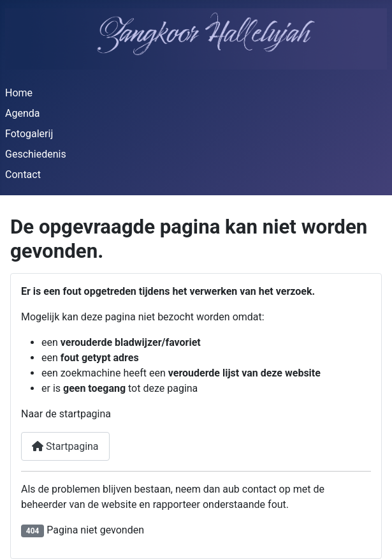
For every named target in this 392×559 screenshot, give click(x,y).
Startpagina (65, 446)
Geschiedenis (36, 154)
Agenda (22, 113)
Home (19, 93)
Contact (23, 175)
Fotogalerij (29, 134)
